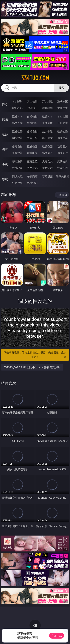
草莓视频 (47, 176)
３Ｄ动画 (63, 116)
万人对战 (47, 101)
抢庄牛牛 (63, 108)
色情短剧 (32, 183)
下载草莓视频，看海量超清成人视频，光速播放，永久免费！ (35, 355)
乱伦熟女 (47, 138)
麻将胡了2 (17, 108)
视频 (5, 119)
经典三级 (32, 138)
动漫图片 (63, 146)
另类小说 (32, 168)
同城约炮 (17, 176)
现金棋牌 (47, 108)
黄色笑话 (47, 168)
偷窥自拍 (17, 146)
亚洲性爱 (17, 131)
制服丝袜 (17, 138)
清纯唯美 (32, 153)
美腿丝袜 (17, 153)
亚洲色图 (32, 146)
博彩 (5, 104)
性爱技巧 (63, 168)
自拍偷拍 (32, 116)
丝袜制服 (32, 123)
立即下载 (57, 636)
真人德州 (32, 101)
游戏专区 (63, 101)
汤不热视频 (63, 176)
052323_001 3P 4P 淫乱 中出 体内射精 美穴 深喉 (32, 367)
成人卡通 (47, 131)
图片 (5, 149)
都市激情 (17, 161)
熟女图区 (47, 153)
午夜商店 (32, 176)
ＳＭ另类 (63, 123)
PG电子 (17, 101)
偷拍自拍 (32, 131)
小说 (5, 164)
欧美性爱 (63, 131)
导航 (5, 179)
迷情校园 (17, 168)
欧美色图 (47, 146)
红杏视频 (17, 183)
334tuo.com (35, 78)
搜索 (61, 88)
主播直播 (47, 123)
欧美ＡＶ (47, 116)
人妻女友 (47, 161)
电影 (5, 134)
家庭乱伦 (32, 161)
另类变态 (63, 138)
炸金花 (32, 108)
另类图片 (63, 153)
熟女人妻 (17, 123)
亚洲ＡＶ (17, 116)
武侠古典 (63, 161)
